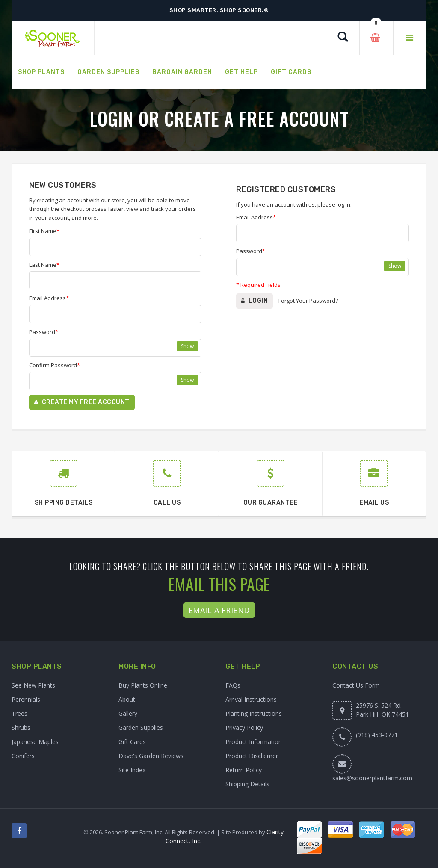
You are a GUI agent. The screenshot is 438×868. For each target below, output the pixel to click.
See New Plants (33, 686)
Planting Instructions (254, 714)
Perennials (26, 700)
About (127, 700)
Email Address (49, 298)
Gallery (128, 714)
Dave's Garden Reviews (151, 756)
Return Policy (244, 770)
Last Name (44, 265)
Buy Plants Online (143, 686)
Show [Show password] (187, 346)
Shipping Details (247, 784)
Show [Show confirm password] (187, 380)
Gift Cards (132, 742)
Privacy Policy (244, 728)
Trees (19, 714)
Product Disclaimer (252, 756)
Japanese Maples (35, 742)
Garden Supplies (141, 728)
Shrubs (21, 728)
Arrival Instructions (251, 700)
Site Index (132, 770)
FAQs (233, 686)
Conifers (23, 756)
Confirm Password (55, 365)
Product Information (254, 742)
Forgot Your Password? (308, 301)
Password (44, 332)
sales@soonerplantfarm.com (372, 778)
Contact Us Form (356, 686)
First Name (44, 231)
